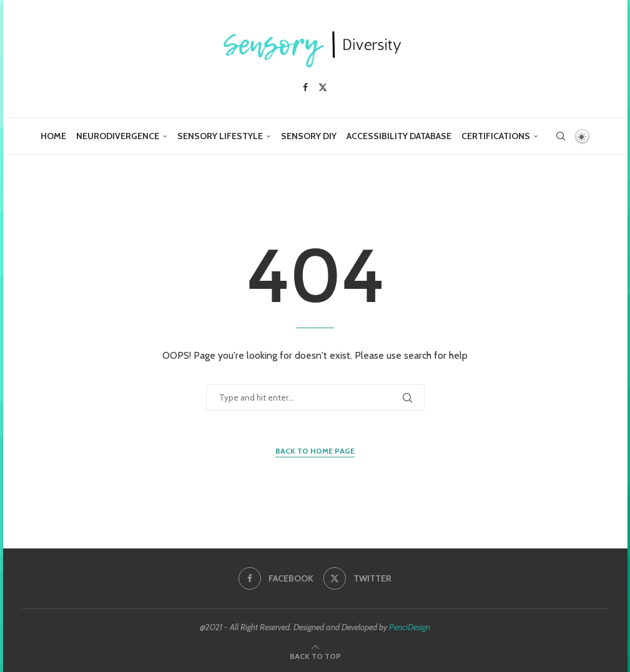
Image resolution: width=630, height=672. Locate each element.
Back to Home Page (315, 451)
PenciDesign (410, 627)
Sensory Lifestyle (220, 136)
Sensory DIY (309, 136)
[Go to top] (315, 655)
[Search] (561, 136)
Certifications (496, 136)
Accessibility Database (399, 136)
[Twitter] (323, 87)
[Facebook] (305, 87)
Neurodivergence (118, 136)
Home (53, 136)
